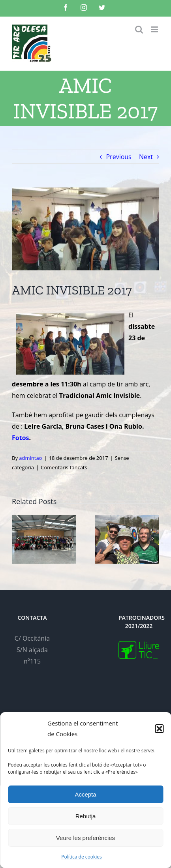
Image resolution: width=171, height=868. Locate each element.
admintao (30, 458)
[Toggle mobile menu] (155, 29)
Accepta (85, 794)
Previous (118, 157)
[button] (159, 729)
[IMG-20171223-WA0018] (85, 229)
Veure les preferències (85, 838)
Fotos (21, 438)
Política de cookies (82, 857)
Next (146, 157)
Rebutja (86, 816)
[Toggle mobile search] (139, 29)
